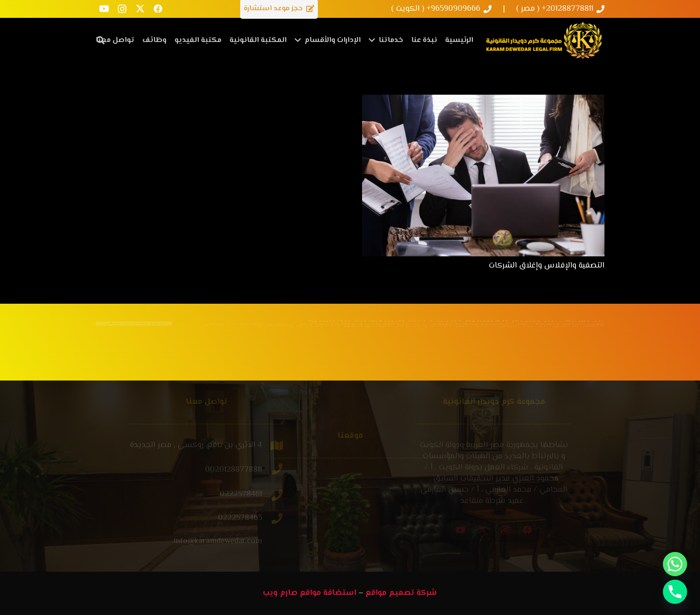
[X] (140, 9)
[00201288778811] (244, 470)
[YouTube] (104, 9)
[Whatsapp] (675, 564)
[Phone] (675, 592)
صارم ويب (280, 593)
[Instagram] (122, 9)
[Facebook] (158, 9)
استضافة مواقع (328, 593)
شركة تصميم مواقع (401, 593)
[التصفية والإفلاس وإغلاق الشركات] (483, 100)
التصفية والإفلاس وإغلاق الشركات (547, 266)
